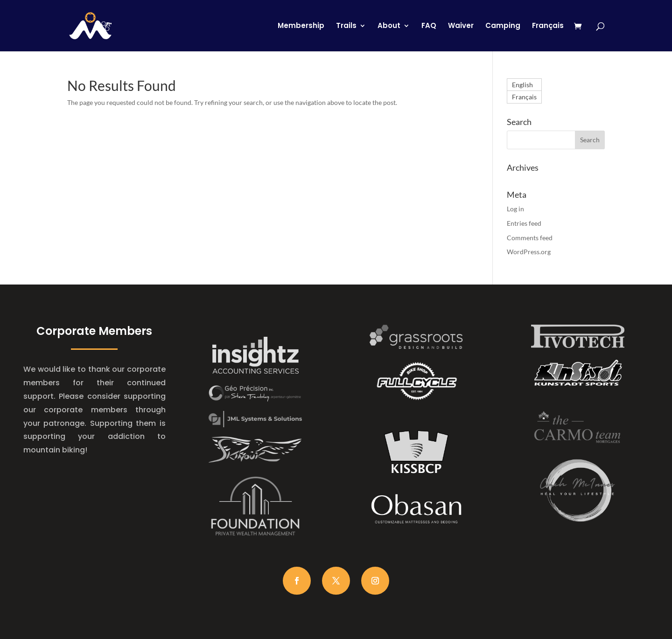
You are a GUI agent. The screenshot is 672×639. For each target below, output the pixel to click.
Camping (503, 26)
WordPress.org (529, 252)
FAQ (429, 26)
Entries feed (524, 223)
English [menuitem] (522, 85)
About (389, 26)
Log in (515, 209)
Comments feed (530, 238)
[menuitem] (548, 37)
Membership (301, 26)
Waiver (461, 26)
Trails (346, 26)
